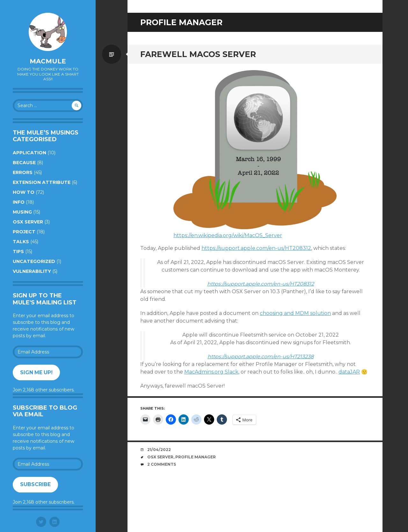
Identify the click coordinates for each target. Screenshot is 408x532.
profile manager (196, 457)
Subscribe (35, 484)
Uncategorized (34, 261)
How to (24, 192)
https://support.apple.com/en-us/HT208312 (256, 248)
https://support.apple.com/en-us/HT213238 (261, 357)
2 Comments (162, 464)
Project (24, 232)
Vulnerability (32, 271)
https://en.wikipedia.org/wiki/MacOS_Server (228, 235)
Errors (23, 172)
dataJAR (349, 372)
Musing (22, 212)
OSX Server (28, 222)
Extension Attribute (42, 182)
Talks (21, 242)
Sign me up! (36, 372)
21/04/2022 (159, 450)
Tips (18, 251)
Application (29, 153)
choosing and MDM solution (295, 313)
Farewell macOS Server (198, 54)
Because (24, 163)
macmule (48, 61)
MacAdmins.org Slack (211, 372)
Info (19, 202)
